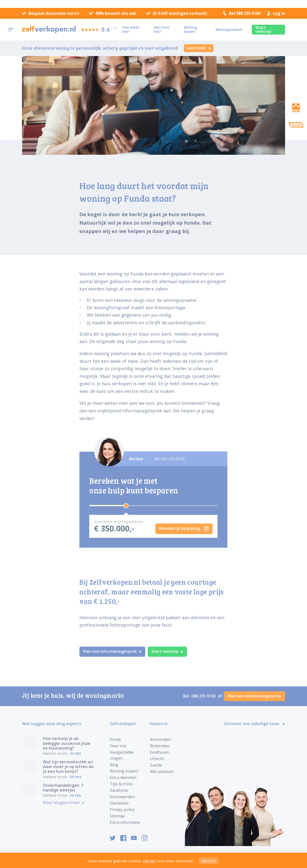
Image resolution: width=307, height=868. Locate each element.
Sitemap (117, 816)
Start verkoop (263, 29)
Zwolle (156, 765)
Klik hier (149, 861)
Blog (114, 765)
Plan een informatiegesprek (112, 651)
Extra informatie (125, 822)
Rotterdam (160, 746)
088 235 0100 (204, 696)
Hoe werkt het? (131, 29)
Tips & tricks (121, 784)
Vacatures (119, 790)
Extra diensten (123, 777)
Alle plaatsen (162, 772)
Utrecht (157, 759)
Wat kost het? (162, 29)
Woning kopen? (190, 29)
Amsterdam (161, 739)
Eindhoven (160, 752)
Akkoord (209, 861)
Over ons (118, 746)
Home (115, 739)
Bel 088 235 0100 (242, 13)
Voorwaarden (122, 797)
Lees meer (199, 48)
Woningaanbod (229, 29)
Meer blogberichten (64, 803)
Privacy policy (122, 810)
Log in (276, 13)
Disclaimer (119, 803)
